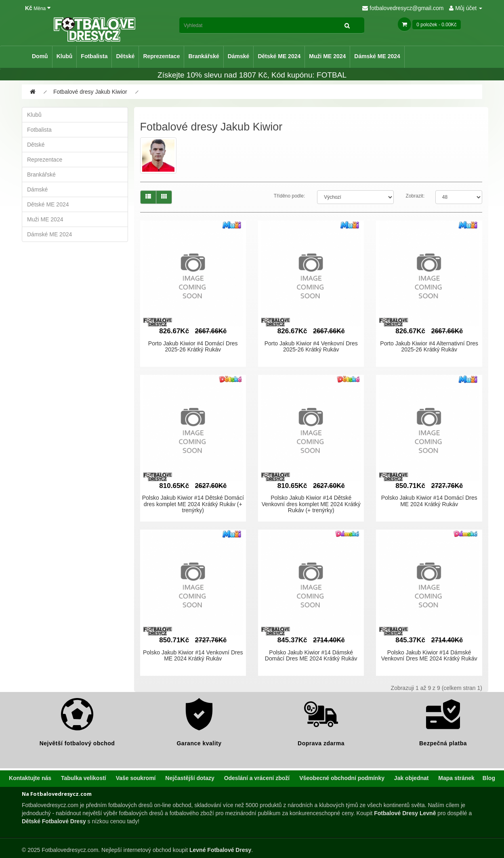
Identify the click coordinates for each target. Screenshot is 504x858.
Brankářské (204, 56)
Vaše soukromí (136, 778)
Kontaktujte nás (30, 778)
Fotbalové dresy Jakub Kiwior (90, 92)
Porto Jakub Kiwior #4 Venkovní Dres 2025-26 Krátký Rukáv (311, 346)
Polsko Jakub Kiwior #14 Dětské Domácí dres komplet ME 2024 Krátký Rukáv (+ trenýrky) (193, 504)
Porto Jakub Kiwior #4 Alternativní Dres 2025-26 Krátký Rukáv (429, 346)
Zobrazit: (415, 196)
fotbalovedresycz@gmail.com (403, 8)
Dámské (239, 56)
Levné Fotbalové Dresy (220, 850)
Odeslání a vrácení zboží (257, 778)
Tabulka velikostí (84, 778)
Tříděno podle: (289, 196)
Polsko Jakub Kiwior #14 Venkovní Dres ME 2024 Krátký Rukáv (193, 655)
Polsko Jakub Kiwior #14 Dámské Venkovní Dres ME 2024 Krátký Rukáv (429, 655)
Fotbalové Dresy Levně (405, 813)
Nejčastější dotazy (190, 778)
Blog (489, 778)
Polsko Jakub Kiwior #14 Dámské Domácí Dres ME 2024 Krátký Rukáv (311, 655)
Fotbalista (94, 56)
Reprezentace (161, 56)
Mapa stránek (456, 778)
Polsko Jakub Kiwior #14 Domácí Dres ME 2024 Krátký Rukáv (429, 501)
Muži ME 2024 (327, 56)
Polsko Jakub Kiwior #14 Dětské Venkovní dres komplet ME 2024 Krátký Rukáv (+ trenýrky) (311, 504)
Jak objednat (412, 778)
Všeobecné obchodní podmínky (342, 778)
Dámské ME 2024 (377, 56)
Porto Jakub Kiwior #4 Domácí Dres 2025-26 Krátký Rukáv (193, 346)
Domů (40, 56)
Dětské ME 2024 (279, 56)
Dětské (125, 56)
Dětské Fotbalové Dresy (54, 821)
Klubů (65, 56)
